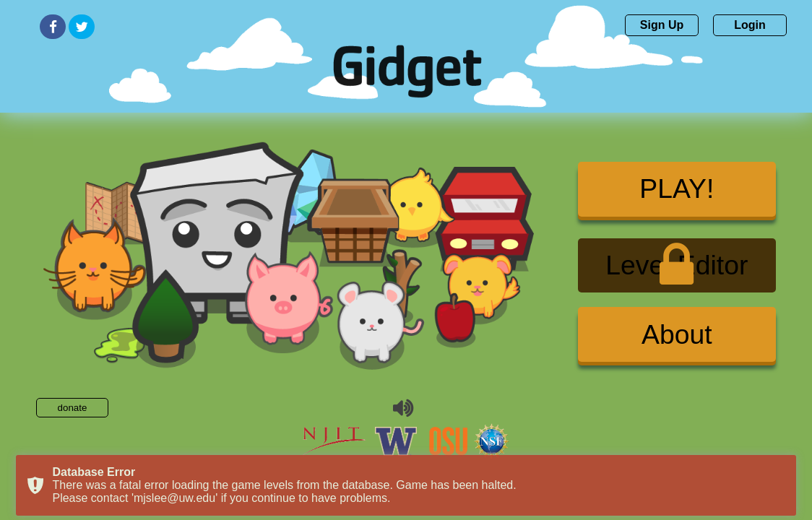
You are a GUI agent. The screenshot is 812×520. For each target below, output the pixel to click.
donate (73, 408)
